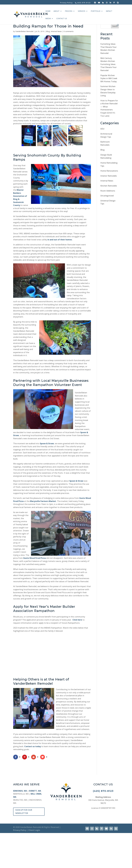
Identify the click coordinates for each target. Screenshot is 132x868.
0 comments (69, 31)
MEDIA (48, 19)
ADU (102, 129)
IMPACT (109, 11)
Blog (48, 31)
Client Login (34, 865)
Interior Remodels (109, 176)
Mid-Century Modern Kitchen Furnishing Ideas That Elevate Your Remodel (108, 64)
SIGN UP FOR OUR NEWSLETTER (24, 847)
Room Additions (108, 191)
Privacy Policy (66, 3)
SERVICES (82, 11)
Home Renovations (109, 171)
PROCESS (69, 11)
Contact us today (33, 781)
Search (115, 26)
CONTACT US (62, 19)
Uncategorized (107, 196)
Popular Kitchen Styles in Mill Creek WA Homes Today (109, 78)
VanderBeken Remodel (24, 31)
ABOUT (56, 11)
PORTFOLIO (96, 11)
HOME (48, 11)
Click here (77, 655)
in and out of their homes (60, 275)
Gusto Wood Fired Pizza (34, 593)
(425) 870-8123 (103, 826)
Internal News (56, 31)
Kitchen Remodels (109, 186)
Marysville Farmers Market (43, 536)
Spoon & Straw (47, 478)
